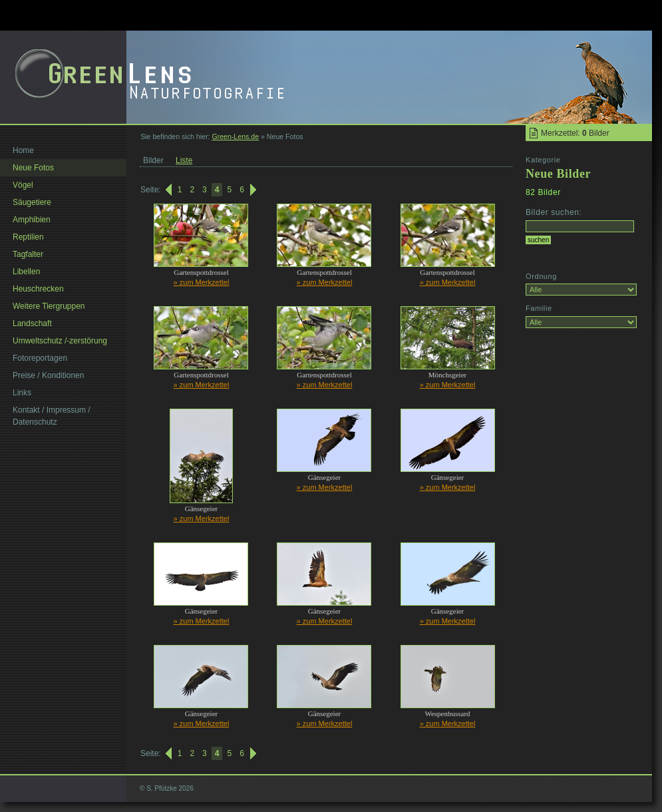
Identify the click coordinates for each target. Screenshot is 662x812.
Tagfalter (28, 254)
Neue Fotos (33, 168)
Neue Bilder (558, 174)
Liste (184, 160)
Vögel (23, 185)
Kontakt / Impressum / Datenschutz (52, 416)
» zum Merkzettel (202, 282)
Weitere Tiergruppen (49, 306)
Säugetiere (32, 202)
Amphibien (32, 220)
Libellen (26, 272)
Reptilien (28, 237)
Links (22, 393)
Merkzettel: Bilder (575, 133)
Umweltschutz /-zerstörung (60, 341)
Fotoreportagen (40, 358)
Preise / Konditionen (48, 375)
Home (23, 150)
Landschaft (32, 323)
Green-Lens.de (235, 136)
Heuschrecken (38, 289)
